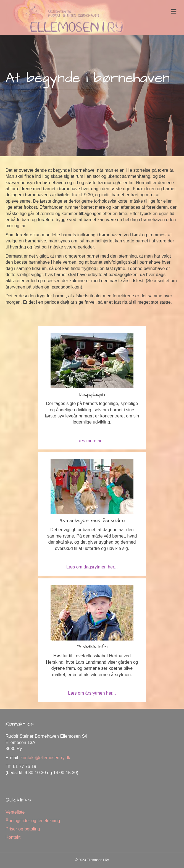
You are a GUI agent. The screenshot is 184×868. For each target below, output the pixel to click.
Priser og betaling (23, 829)
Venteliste (15, 812)
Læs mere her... (92, 441)
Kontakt (13, 837)
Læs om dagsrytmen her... (92, 567)
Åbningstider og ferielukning (33, 821)
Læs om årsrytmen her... (92, 693)
